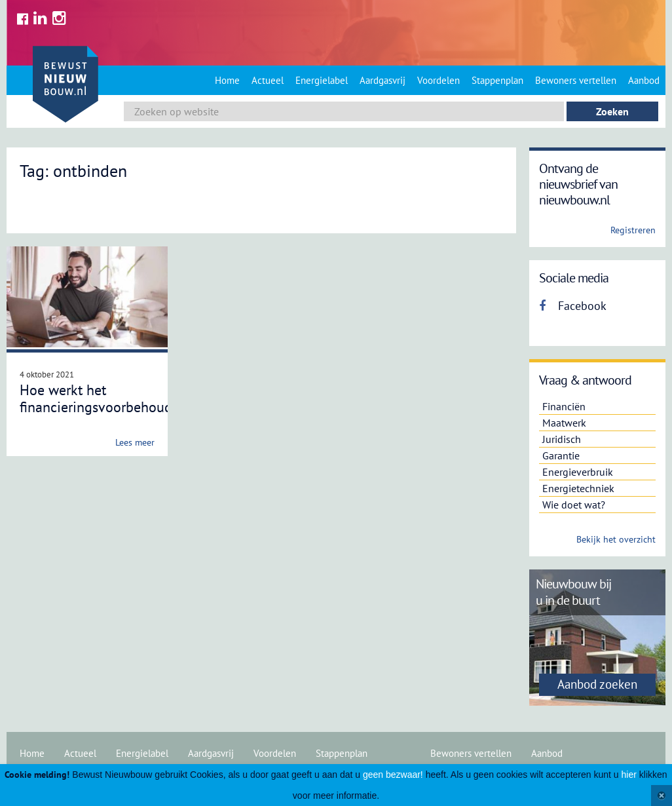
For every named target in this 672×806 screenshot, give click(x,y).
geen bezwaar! (393, 775)
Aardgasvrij (383, 80)
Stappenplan (497, 80)
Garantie (561, 455)
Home (227, 80)
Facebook (573, 306)
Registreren (633, 230)
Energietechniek (578, 488)
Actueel (268, 80)
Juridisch (562, 439)
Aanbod (644, 80)
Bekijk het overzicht (616, 539)
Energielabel (322, 80)
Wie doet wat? (574, 505)
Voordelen (439, 80)
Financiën (564, 406)
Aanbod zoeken (597, 684)
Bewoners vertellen (576, 80)
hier (629, 775)
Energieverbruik (578, 472)
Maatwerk (564, 423)
